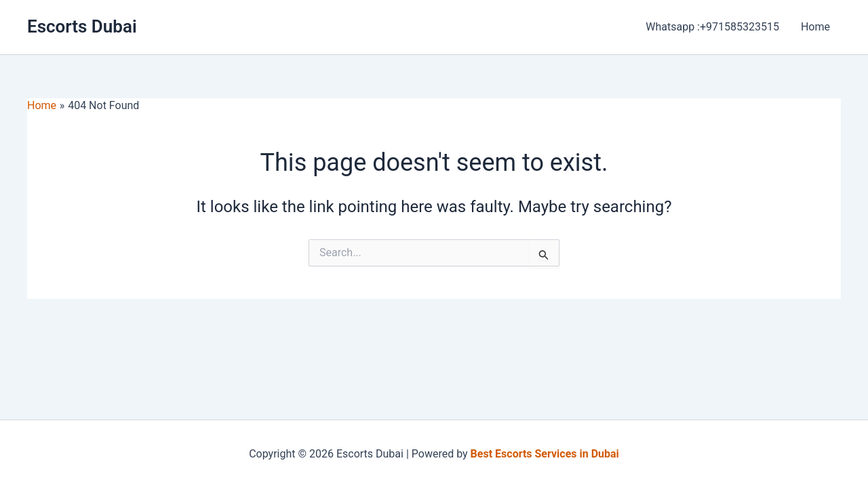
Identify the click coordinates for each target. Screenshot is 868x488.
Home (815, 27)
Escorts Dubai (82, 26)
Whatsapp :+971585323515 (712, 27)
